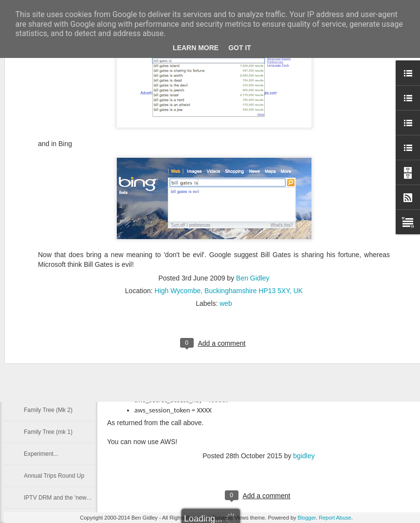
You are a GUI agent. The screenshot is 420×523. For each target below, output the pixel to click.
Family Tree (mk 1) (48, 432)
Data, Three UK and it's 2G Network (70, 322)
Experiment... (41, 454)
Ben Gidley (253, 177)
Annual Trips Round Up (54, 476)
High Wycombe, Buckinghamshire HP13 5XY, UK (229, 190)
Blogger (307, 518)
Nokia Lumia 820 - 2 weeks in (62, 279)
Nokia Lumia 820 (46, 344)
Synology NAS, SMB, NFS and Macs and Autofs (86, 300)
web (226, 203)
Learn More (196, 48)
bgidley (304, 456)
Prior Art (34, 388)
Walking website (45, 366)
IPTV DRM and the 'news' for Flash (69, 498)
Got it (240, 48)
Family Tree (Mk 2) (48, 410)
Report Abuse (335, 518)
